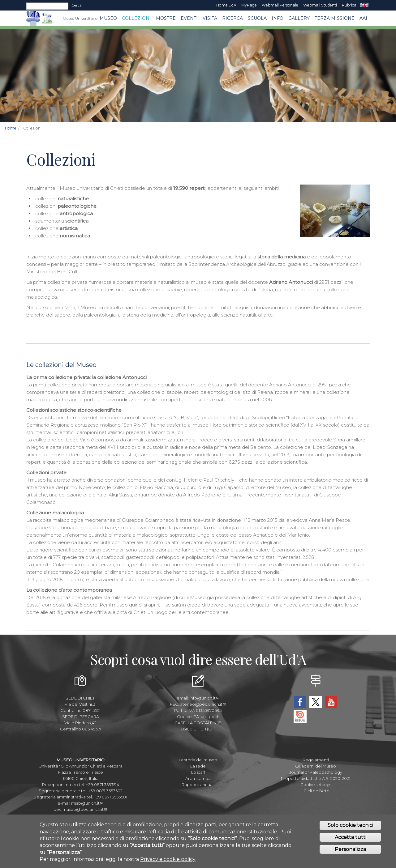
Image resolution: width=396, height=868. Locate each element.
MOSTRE (166, 18)
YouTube (331, 702)
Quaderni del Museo (316, 766)
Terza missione (335, 18)
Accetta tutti (351, 840)
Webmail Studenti (320, 5)
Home (11, 128)
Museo (108, 18)
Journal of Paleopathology (316, 772)
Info (278, 18)
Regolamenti (316, 760)
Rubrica (349, 5)
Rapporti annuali (198, 785)
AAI (363, 18)
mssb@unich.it (87, 803)
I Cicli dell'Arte (316, 791)
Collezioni (136, 18)
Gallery (299, 18)
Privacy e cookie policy (168, 862)
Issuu (300, 716)
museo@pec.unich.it (85, 809)
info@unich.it (204, 698)
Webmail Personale (280, 5)
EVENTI (189, 18)
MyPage (249, 5)
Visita (210, 18)
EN (364, 5)
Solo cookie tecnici (350, 828)
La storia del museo (198, 760)
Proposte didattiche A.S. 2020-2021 (316, 778)
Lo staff (198, 772)
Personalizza (350, 852)
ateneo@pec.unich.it (203, 704)
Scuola (257, 18)
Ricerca (232, 18)
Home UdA (226, 5)
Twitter (316, 702)
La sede (198, 766)
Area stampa (198, 778)
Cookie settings (316, 785)
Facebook (300, 702)
